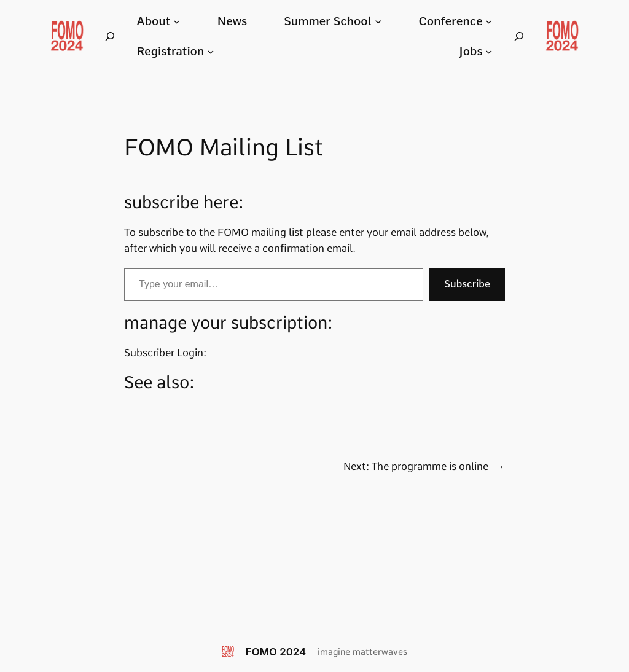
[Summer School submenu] (378, 21)
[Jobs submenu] (489, 51)
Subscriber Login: (165, 353)
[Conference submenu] (489, 21)
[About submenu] (177, 21)
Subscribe (467, 284)
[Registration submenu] (210, 51)
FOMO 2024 (276, 652)
